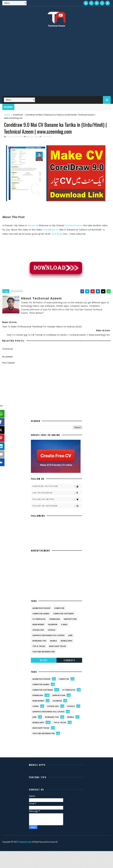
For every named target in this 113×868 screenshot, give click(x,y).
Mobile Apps (67, 641)
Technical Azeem (74, 225)
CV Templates (39, 619)
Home (7, 115)
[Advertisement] (30, 64)
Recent (44, 660)
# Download (17, 291)
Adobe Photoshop (41, 608)
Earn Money (38, 624)
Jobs (70, 635)
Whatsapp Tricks (58, 646)
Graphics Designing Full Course (48, 635)
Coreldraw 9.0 (51, 230)
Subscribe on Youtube (57, 486)
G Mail (64, 624)
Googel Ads (38, 630)
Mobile (53, 641)
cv (69, 234)
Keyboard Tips (39, 641)
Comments (69, 660)
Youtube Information (44, 652)
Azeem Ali (33, 225)
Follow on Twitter (57, 499)
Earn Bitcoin (70, 619)
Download (18, 115)
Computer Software (63, 614)
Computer (59, 608)
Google (52, 630)
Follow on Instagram (57, 506)
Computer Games (41, 614)
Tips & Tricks (39, 646)
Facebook (53, 624)
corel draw (57, 234)
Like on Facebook (57, 493)
